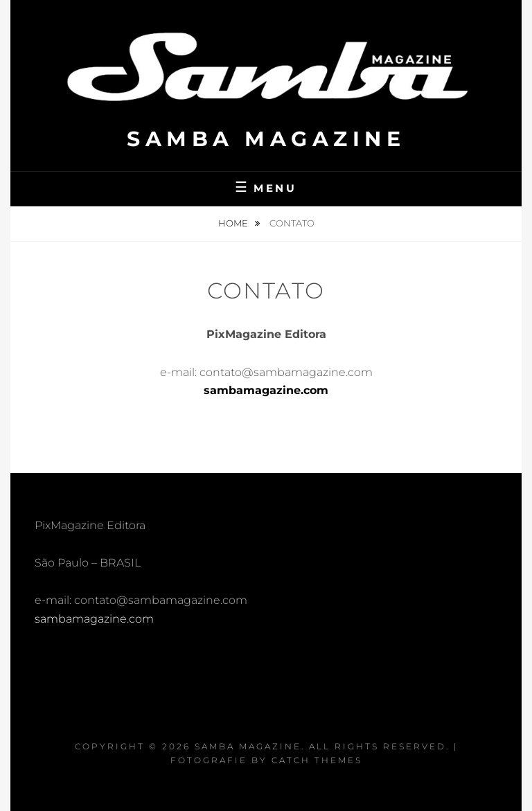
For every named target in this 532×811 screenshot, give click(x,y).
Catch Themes (317, 760)
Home (234, 223)
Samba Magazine (266, 139)
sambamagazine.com (266, 390)
